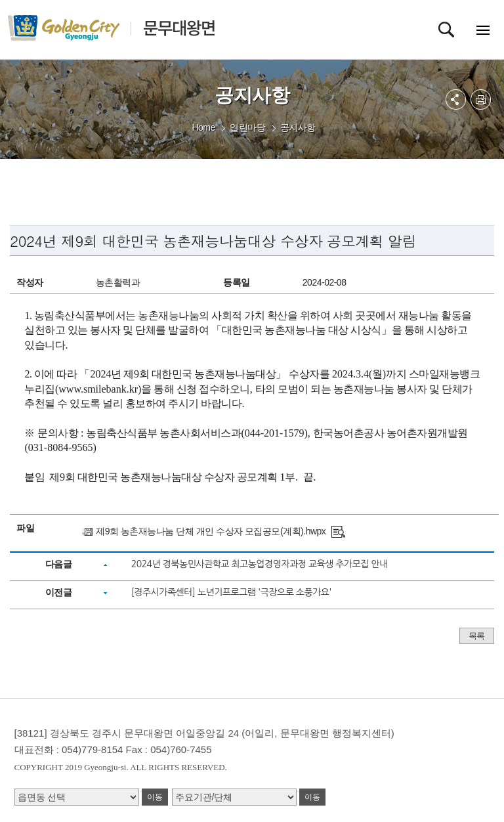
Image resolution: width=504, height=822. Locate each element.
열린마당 (247, 127)
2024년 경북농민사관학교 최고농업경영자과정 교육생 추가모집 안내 (260, 564)
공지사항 (298, 127)
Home (203, 127)
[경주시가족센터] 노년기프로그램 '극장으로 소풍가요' (231, 592)
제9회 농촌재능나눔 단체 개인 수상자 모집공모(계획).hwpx (211, 531)
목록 (477, 636)
